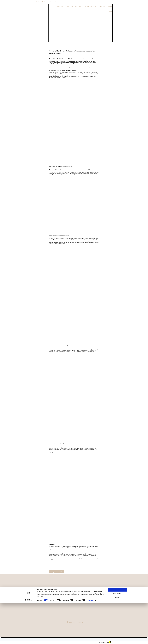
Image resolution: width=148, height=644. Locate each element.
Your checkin (109, 6)
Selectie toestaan (117, 635)
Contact (110, 12)
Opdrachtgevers (88, 6)
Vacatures (81, 6)
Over (62, 6)
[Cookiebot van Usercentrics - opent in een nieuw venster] (28, 641)
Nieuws (95, 6)
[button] (57, 572)
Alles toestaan (117, 631)
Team (76, 6)
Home (59, 6)
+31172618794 (41, 2)
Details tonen (91, 641)
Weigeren (117, 639)
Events (72, 6)
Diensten (67, 6)
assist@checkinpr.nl (54, 2)
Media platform (101, 6)
